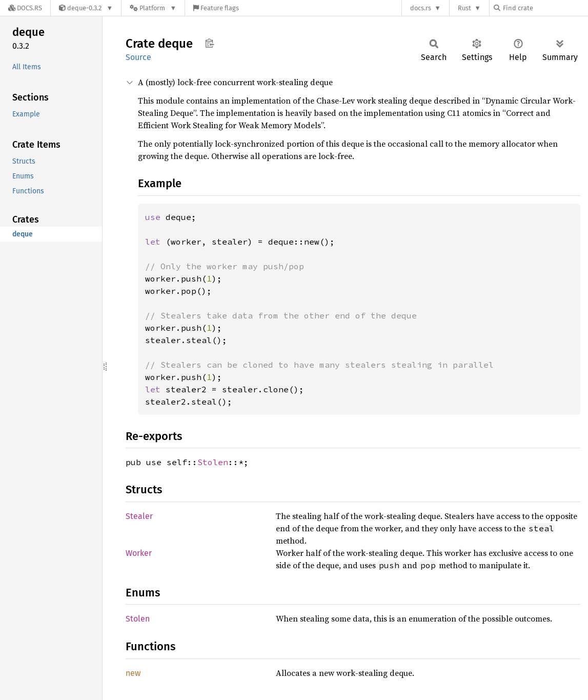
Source (138, 57)
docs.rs (421, 8)
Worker (139, 553)
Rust (464, 8)
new (133, 673)
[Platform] (153, 8)
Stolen (213, 462)
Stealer (139, 516)
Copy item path (209, 43)
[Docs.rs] (25, 8)
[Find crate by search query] (545, 8)
